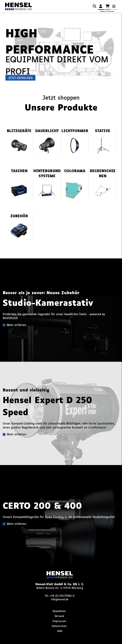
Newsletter (59, 611)
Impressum (59, 621)
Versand (59, 616)
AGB (60, 631)
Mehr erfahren (17, 325)
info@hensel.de (60, 600)
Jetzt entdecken (20, 78)
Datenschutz (59, 626)
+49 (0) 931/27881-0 (62, 596)
